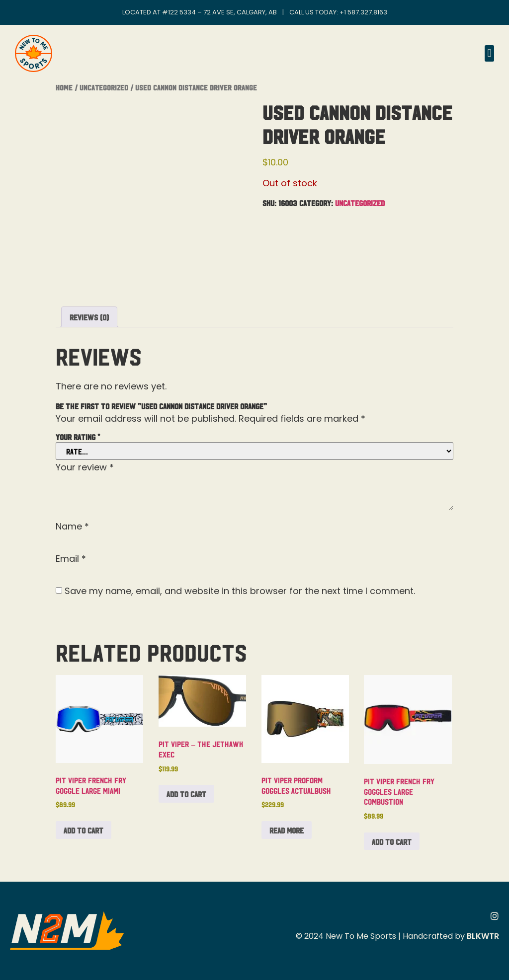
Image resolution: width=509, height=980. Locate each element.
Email (71, 559)
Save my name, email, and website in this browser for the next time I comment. (240, 591)
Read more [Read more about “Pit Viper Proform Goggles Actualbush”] (287, 830)
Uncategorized (104, 87)
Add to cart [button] (84, 830)
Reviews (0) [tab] (89, 317)
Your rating (78, 437)
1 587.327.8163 (366, 12)
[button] (489, 53)
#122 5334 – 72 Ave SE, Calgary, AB (219, 12)
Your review (85, 467)
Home (64, 87)
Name (72, 527)
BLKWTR (483, 936)
